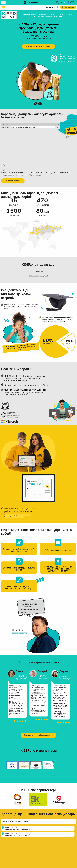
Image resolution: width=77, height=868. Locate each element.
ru (65, 3)
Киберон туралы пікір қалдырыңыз (38, 735)
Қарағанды (33, 3)
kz (62, 3)
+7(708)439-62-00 (49, 7)
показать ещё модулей (39, 276)
